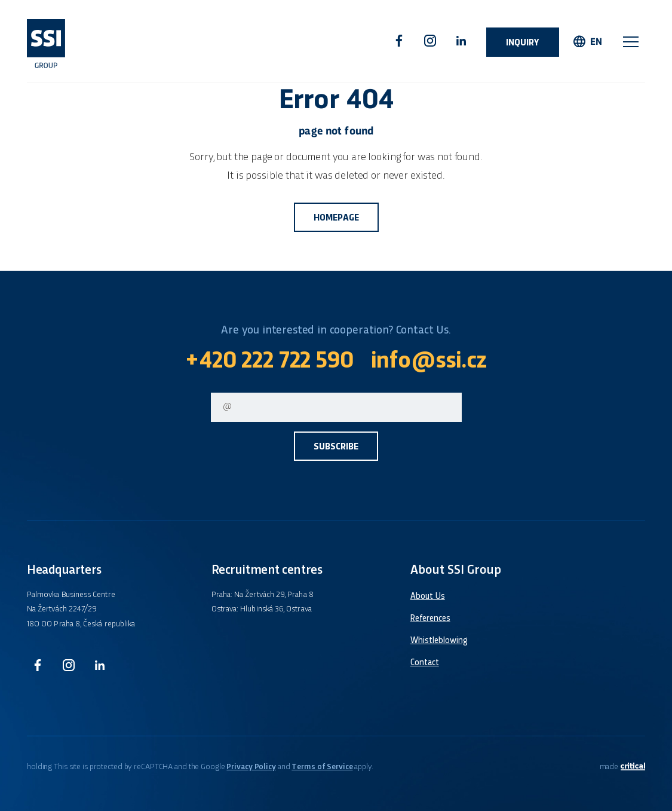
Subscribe (336, 447)
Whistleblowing (439, 641)
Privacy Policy (251, 767)
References (430, 619)
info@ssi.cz (429, 362)
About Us (428, 596)
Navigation (631, 42)
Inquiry (523, 43)
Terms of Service (322, 767)
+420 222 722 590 (269, 362)
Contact (425, 663)
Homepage (336, 218)
